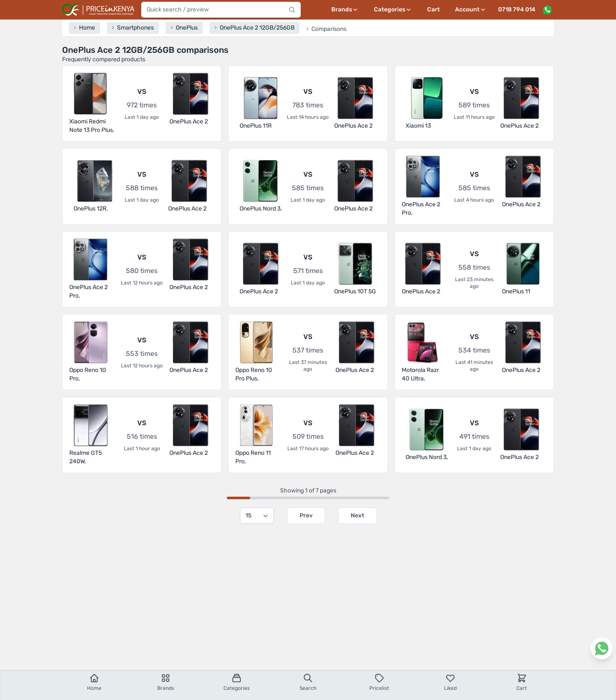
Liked (450, 682)
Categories (237, 682)
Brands (166, 682)
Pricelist (379, 682)
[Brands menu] (345, 10)
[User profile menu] (471, 10)
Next (357, 515)
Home (94, 682)
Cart (433, 10)
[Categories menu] (393, 10)
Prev (306, 515)
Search (308, 682)
